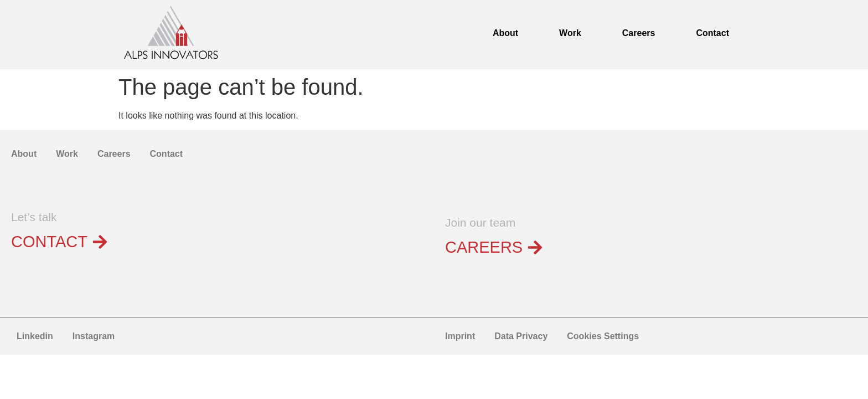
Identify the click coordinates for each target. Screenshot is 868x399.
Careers (639, 33)
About (505, 33)
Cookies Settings (603, 336)
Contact (712, 33)
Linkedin (35, 336)
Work (570, 33)
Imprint (460, 336)
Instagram (94, 336)
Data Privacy (521, 336)
